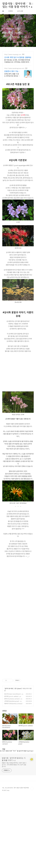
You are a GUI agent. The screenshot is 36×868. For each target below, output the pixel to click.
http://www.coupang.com (13, 54)
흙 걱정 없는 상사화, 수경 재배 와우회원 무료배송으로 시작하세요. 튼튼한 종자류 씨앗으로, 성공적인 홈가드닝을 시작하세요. (17, 61)
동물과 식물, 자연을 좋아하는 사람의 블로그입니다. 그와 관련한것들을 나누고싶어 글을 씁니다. (14, 801)
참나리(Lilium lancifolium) (13, 730)
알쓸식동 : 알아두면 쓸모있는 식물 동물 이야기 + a (17, 4)
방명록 (11, 11)
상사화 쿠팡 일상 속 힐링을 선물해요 (18, 57)
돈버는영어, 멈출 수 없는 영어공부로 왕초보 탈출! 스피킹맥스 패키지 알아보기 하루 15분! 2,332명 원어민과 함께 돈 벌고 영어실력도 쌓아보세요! (12, 75)
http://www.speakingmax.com (14, 68)
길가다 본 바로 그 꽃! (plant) (13, 724)
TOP (32, 824)
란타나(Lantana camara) (12, 735)
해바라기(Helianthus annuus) (13, 739)
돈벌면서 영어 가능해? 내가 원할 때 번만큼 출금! (12, 71)
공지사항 (20, 11)
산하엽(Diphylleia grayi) (12, 737)
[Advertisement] (18, 269)
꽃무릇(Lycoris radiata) (11, 732)
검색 (28, 4)
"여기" (14, 787)
